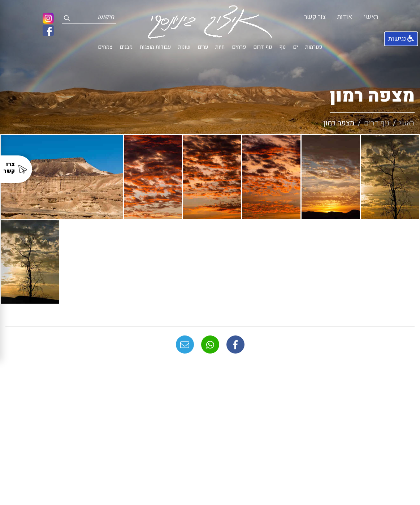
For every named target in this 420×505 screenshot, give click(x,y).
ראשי (371, 17)
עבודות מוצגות (155, 47)
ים (295, 47)
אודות (345, 17)
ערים (203, 47)
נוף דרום (263, 47)
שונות (184, 47)
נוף (282, 47)
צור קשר (315, 17)
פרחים (239, 47)
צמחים (105, 47)
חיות (220, 47)
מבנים (126, 47)
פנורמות (314, 47)
